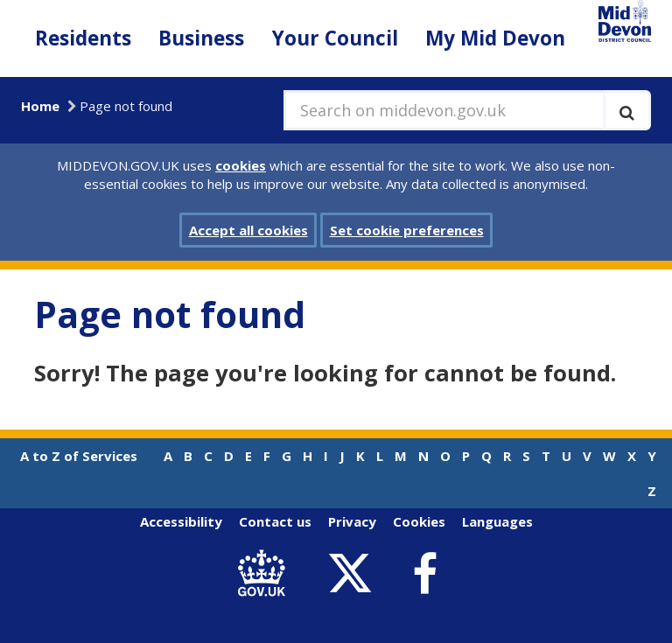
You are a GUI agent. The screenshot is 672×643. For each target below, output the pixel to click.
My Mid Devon (495, 38)
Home (40, 106)
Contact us (275, 521)
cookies (241, 165)
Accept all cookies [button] (248, 230)
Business (201, 38)
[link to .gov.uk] (266, 574)
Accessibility (181, 521)
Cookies (419, 521)
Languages (497, 521)
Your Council (335, 38)
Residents (83, 38)
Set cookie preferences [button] (407, 230)
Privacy (352, 521)
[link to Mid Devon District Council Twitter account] (354, 574)
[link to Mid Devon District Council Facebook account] (424, 574)
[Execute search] (627, 110)
